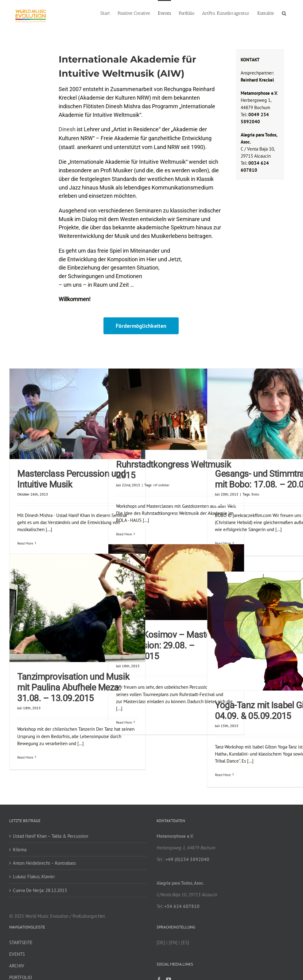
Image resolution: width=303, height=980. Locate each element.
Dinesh (67, 129)
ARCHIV (17, 966)
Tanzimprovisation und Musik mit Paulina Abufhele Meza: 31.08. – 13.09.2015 (73, 687)
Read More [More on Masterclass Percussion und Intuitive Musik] (25, 543)
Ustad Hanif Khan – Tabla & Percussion (50, 836)
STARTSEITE (21, 942)
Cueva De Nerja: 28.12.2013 (40, 890)
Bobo (255, 494)
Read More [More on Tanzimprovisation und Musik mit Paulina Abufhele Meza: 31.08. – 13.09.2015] (25, 757)
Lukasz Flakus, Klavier (34, 877)
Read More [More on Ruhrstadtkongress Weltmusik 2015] (124, 534)
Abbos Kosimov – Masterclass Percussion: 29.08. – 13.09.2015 (175, 645)
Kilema (20, 850)
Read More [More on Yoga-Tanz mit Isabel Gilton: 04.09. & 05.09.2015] (223, 775)
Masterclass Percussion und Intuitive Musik (71, 479)
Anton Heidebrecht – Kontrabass (44, 863)
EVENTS (17, 954)
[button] (284, 13)
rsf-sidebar (161, 485)
